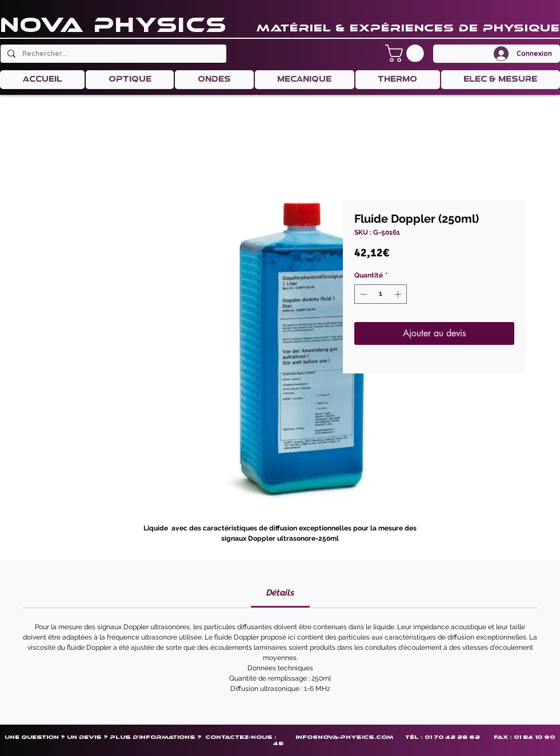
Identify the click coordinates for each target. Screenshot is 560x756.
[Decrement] (362, 294)
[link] (280, 593)
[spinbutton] (381, 294)
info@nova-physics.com (344, 737)
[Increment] (399, 294)
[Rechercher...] (112, 54)
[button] (407, 53)
